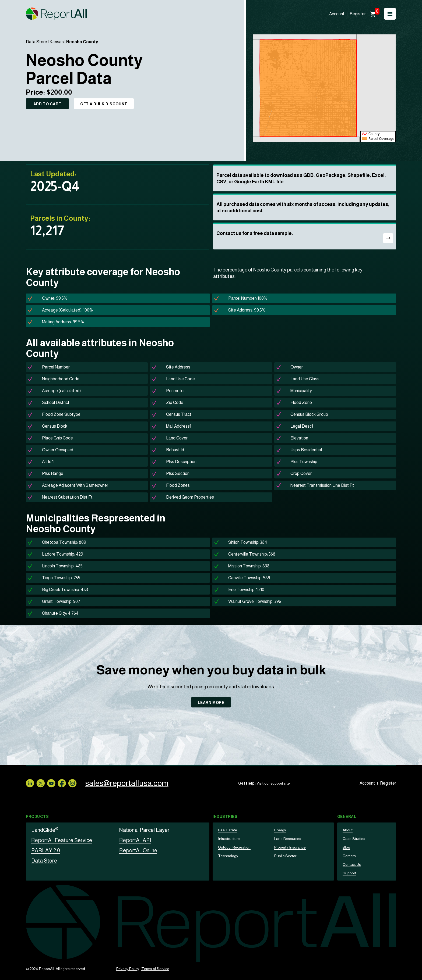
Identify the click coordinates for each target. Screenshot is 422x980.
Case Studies (354, 839)
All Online (138, 850)
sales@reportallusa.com (127, 783)
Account (337, 14)
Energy (280, 830)
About (348, 830)
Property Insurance (290, 847)
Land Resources (288, 839)
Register (358, 14)
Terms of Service (155, 969)
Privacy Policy (128, 969)
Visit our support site (273, 783)
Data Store (36, 42)
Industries (225, 817)
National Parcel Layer (144, 830)
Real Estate (228, 830)
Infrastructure (229, 839)
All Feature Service (62, 840)
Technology (228, 856)
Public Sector (285, 856)
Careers (349, 856)
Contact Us (352, 864)
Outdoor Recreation (234, 847)
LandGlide (45, 830)
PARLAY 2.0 (46, 850)
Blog (346, 847)
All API (135, 840)
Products (37, 817)
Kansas (57, 42)
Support (349, 873)
